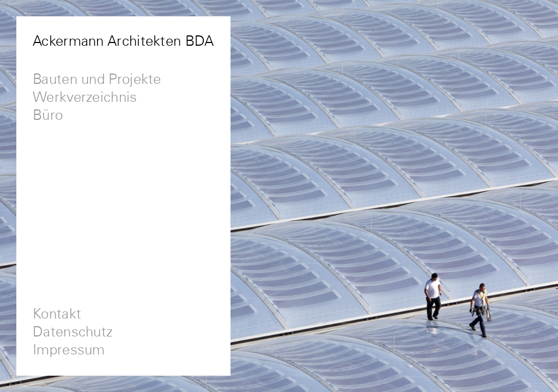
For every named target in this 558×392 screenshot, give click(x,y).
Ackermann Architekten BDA (123, 42)
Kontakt (57, 314)
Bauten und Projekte (97, 80)
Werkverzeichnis (85, 98)
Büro (48, 116)
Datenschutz (73, 332)
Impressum (69, 350)
